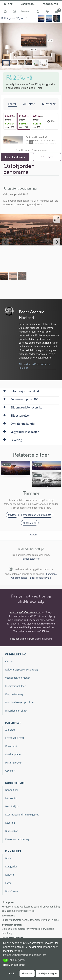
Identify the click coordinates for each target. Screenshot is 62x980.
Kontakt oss (12, 790)
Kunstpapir (11, 746)
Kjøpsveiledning (14, 694)
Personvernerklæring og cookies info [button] (25, 955)
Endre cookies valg (40, 578)
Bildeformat (12, 891)
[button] (5, 960)
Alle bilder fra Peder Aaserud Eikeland (35, 366)
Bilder (8, 4)
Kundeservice (15, 783)
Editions (10, 875)
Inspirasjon (28, 4)
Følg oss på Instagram (22, 639)
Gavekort (10, 771)
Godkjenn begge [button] (47, 974)
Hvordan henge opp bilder (20, 702)
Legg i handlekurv (15, 157)
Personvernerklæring (17, 839)
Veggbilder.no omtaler (18, 678)
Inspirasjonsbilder (15, 686)
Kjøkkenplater (13, 754)
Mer (51, 121)
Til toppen (31, 534)
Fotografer (50, 4)
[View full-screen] (57, 219)
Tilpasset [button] (27, 974)
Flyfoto (21, 18)
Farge (8, 883)
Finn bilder (13, 851)
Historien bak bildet (16, 711)
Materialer (13, 723)
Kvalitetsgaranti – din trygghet (22, 814)
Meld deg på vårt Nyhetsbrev (25, 612)
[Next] (57, 242)
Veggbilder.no (16, 654)
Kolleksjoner (8, 18)
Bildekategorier (31, 559)
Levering (10, 823)
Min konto (11, 798)
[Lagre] (47, 157)
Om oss (9, 661)
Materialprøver (14, 763)
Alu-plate (10, 730)
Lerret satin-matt (15, 738)
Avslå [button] (11, 974)
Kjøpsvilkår (11, 831)
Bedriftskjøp (12, 806)
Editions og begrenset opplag (21, 669)
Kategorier (11, 866)
